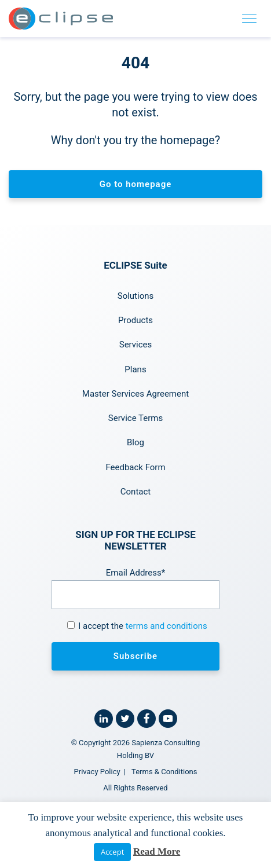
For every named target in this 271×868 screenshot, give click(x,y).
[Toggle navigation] (250, 19)
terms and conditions (166, 626)
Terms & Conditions (164, 772)
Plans (135, 369)
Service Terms (135, 418)
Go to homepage (136, 184)
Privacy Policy (97, 772)
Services (136, 345)
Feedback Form (135, 467)
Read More (157, 851)
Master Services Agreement (135, 394)
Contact (135, 492)
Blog (135, 442)
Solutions (136, 296)
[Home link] (61, 19)
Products (135, 320)
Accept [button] (112, 852)
